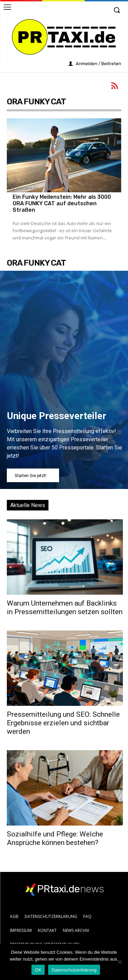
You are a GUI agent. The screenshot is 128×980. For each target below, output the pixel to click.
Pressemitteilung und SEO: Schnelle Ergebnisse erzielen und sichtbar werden (63, 723)
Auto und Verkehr (23, 189)
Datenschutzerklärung (74, 970)
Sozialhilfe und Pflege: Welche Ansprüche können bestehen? (55, 838)
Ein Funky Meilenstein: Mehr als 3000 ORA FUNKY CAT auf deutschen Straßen (62, 203)
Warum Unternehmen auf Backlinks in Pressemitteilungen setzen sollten (65, 607)
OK (38, 970)
